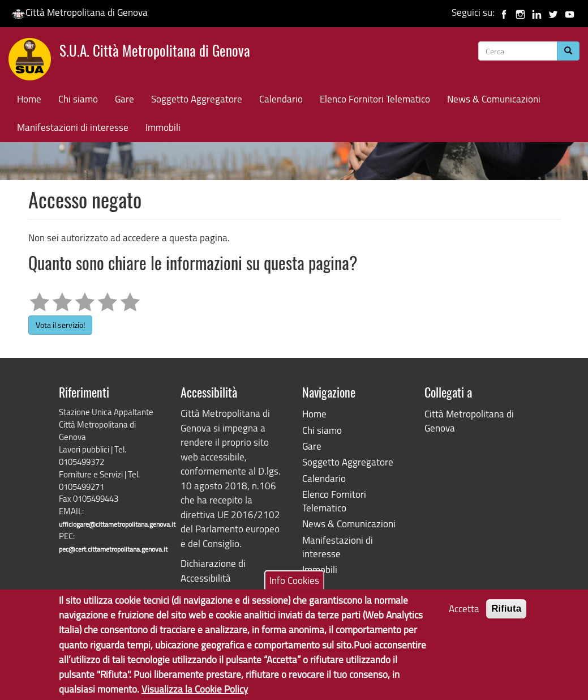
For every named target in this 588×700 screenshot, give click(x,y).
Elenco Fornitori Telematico (375, 99)
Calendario (281, 99)
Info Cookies (294, 583)
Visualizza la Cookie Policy (195, 692)
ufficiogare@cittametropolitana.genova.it (117, 524)
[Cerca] (568, 51)
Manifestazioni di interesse (73, 127)
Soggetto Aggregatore (197, 99)
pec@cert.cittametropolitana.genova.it (113, 549)
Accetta (464, 612)
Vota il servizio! (60, 325)
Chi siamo (78, 99)
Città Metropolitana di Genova (80, 12)
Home (29, 99)
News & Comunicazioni (494, 99)
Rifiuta (506, 612)
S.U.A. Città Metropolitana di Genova (155, 52)
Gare (125, 99)
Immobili (163, 127)
